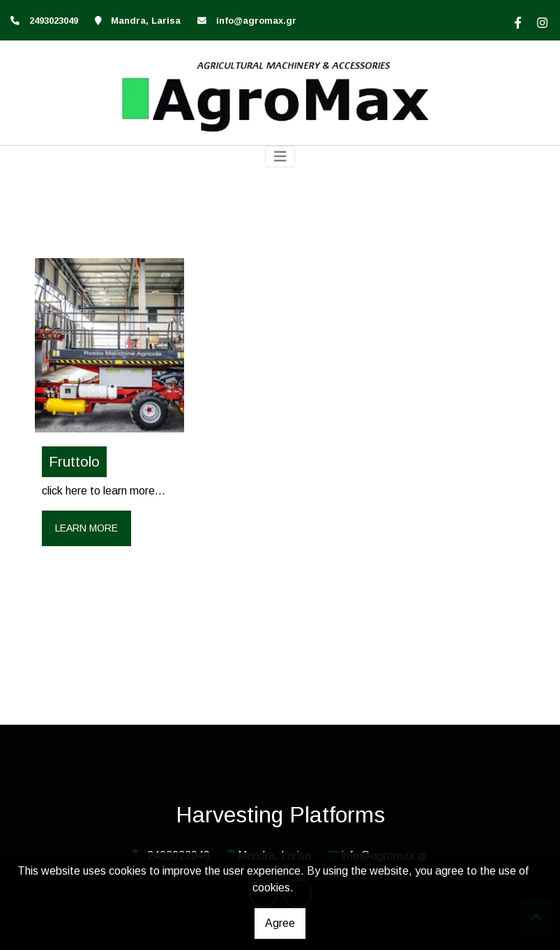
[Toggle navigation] (280, 157)
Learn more (86, 528)
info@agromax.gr (256, 21)
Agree (280, 923)
